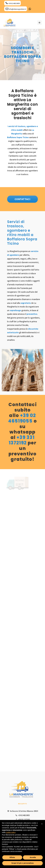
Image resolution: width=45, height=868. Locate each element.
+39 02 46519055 (13, 3)
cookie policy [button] (11, 832)
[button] (42, 824)
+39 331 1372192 (22, 440)
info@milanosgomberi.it (16, 9)
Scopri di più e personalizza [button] (22, 863)
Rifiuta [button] (12, 857)
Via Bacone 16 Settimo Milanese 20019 (22, 811)
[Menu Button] (39, 23)
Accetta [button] (33, 857)
